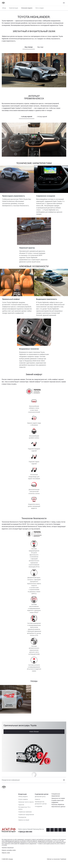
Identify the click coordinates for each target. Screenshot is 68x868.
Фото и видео (40, 8)
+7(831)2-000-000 (25, 832)
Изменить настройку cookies (9, 850)
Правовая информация (8, 848)
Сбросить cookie (6, 853)
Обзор (4, 8)
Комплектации (14, 8)
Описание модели (27, 8)
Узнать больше (34, 732)
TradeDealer (63, 859)
